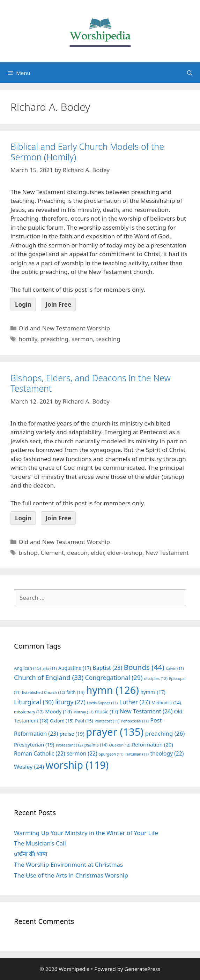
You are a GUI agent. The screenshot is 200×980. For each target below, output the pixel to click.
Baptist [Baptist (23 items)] (107, 668)
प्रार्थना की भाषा (31, 854)
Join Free (58, 304)
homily (28, 339)
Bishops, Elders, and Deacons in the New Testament (91, 383)
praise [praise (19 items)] (72, 734)
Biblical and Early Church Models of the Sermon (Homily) (87, 152)
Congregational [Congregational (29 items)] (114, 677)
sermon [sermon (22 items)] (82, 753)
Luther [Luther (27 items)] (135, 702)
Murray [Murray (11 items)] (83, 712)
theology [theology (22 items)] (167, 753)
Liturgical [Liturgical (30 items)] (34, 702)
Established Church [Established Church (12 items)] (43, 692)
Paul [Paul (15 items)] (84, 721)
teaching (108, 339)
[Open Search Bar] (190, 73)
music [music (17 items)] (106, 711)
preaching (54, 339)
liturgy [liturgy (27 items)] (70, 702)
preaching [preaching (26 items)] (165, 733)
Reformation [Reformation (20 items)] (153, 744)
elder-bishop (125, 553)
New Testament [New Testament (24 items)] (146, 711)
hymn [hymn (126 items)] (112, 690)
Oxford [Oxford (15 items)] (62, 721)
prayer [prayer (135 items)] (115, 732)
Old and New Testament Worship (64, 328)
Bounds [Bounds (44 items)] (144, 667)
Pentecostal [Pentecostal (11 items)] (135, 721)
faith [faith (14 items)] (75, 692)
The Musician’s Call (40, 843)
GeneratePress (142, 969)
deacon (77, 553)
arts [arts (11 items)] (50, 668)
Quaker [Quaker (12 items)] (120, 745)
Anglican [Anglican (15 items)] (27, 668)
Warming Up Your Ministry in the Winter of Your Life (86, 833)
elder (97, 553)
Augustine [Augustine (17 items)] (75, 668)
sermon (82, 339)
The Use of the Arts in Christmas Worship (71, 875)
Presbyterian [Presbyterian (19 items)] (34, 744)
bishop (28, 553)
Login (23, 304)
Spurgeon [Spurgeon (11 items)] (111, 754)
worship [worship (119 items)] (77, 765)
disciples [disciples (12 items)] (156, 678)
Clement (52, 553)
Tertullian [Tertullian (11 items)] (137, 754)
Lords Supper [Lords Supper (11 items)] (102, 703)
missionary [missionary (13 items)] (29, 712)
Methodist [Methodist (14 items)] (166, 703)
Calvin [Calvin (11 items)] (175, 668)
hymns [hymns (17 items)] (153, 692)
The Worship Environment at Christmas (68, 864)
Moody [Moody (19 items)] (58, 711)
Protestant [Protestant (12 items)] (69, 745)
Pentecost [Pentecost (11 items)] (107, 721)
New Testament (167, 553)
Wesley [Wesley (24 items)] (29, 767)
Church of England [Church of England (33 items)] (49, 677)
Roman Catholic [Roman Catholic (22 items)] (40, 753)
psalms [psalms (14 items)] (96, 745)
